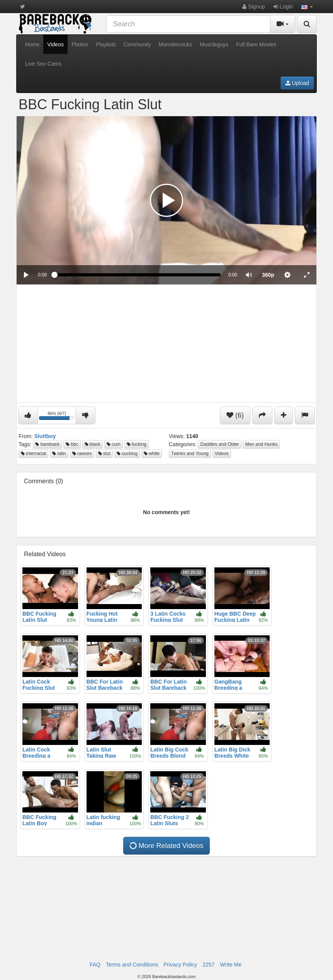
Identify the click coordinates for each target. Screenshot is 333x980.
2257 (208, 965)
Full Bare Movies (256, 44)
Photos (80, 44)
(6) (235, 415)
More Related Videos (166, 846)
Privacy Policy (180, 965)
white (152, 454)
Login (283, 7)
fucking (137, 444)
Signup (253, 7)
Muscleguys (214, 44)
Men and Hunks (261, 444)
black (93, 444)
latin (59, 454)
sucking (127, 454)
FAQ (95, 965)
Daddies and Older (219, 444)
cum (114, 444)
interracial (33, 454)
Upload (297, 83)
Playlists (106, 44)
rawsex (82, 454)
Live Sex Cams (43, 64)
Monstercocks (175, 44)
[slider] (137, 275)
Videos (55, 44)
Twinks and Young (190, 454)
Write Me (231, 965)
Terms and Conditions (132, 965)
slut (104, 454)
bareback (47, 444)
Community (137, 44)
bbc (72, 444)
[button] (307, 7)
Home (32, 44)
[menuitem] (268, 275)
